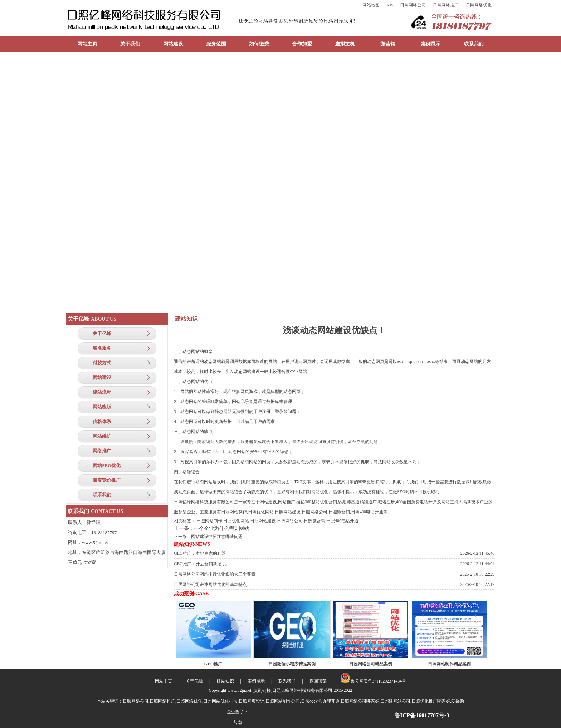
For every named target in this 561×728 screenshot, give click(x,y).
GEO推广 (213, 664)
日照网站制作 (209, 521)
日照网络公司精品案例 (371, 664)
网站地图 (371, 5)
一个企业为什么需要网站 (221, 528)
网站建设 (173, 44)
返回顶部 (318, 681)
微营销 (388, 44)
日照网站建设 (263, 521)
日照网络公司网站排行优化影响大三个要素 (215, 574)
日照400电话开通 (342, 521)
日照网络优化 (479, 5)
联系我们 (474, 44)
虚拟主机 (345, 44)
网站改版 (102, 407)
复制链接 (262, 690)
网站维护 (102, 436)
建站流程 (102, 392)
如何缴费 (259, 44)
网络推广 (102, 451)
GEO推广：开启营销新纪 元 (200, 564)
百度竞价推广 (107, 480)
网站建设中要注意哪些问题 (217, 537)
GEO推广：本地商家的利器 (200, 553)
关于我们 (130, 44)
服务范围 (216, 44)
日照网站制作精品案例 (449, 664)
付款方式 (102, 363)
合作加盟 (302, 44)
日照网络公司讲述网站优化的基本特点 (210, 584)
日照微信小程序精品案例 (292, 664)
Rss (390, 5)
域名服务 (102, 348)
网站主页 (87, 44)
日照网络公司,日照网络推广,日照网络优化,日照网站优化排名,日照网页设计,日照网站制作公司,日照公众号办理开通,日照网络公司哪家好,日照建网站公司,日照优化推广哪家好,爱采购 (293, 701)
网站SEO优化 (107, 465)
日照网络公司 (413, 5)
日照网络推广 (446, 5)
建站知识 (225, 681)
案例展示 (431, 44)
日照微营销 (314, 521)
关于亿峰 (102, 333)
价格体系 (102, 421)
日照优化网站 (236, 521)
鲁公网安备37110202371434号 (374, 681)
